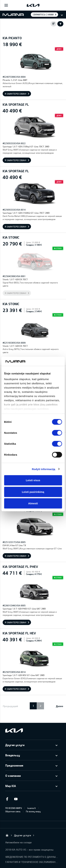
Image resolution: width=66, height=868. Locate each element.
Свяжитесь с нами (43, 14)
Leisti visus (33, 480)
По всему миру (33, 811)
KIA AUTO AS (7, 835)
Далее (60, 706)
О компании (13, 776)
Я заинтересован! (16, 94)
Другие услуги (15, 745)
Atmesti (33, 503)
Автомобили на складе (18, 842)
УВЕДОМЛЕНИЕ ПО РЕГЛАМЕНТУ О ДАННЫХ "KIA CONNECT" (32, 857)
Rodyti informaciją (44, 469)
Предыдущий (10, 706)
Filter (60, 24)
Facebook (7, 799)
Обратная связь (13, 811)
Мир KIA (11, 786)
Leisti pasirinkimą (33, 492)
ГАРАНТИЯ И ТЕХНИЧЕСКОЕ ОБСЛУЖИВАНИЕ (32, 862)
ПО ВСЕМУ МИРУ (14, 808)
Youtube (16, 799)
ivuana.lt (32, 808)
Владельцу (13, 755)
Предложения (14, 765)
